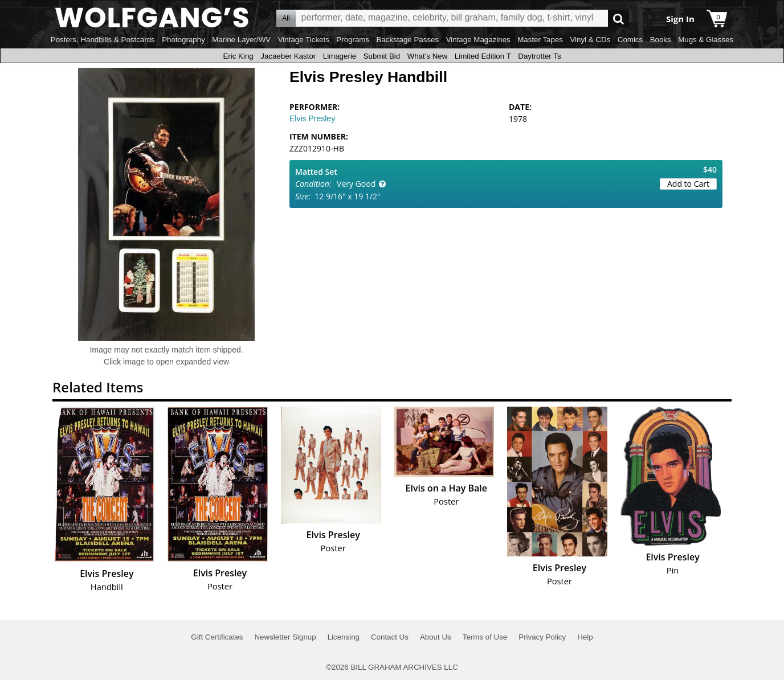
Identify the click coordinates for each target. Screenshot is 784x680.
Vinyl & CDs (590, 40)
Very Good (356, 184)
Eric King (238, 56)
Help (585, 637)
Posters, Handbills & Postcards (103, 40)
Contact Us (390, 637)
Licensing (344, 637)
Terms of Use (485, 637)
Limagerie (340, 56)
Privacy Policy (542, 637)
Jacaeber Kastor (288, 56)
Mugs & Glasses (706, 40)
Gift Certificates (217, 637)
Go (618, 19)
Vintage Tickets (304, 40)
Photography (183, 40)
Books (661, 40)
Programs (353, 40)
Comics (630, 40)
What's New (428, 56)
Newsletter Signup (285, 637)
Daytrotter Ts (539, 56)
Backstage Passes (408, 40)
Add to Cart (688, 184)
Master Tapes (540, 40)
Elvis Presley (312, 118)
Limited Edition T (483, 56)
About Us (436, 637)
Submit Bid (382, 56)
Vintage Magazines (478, 40)
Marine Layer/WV (241, 40)
